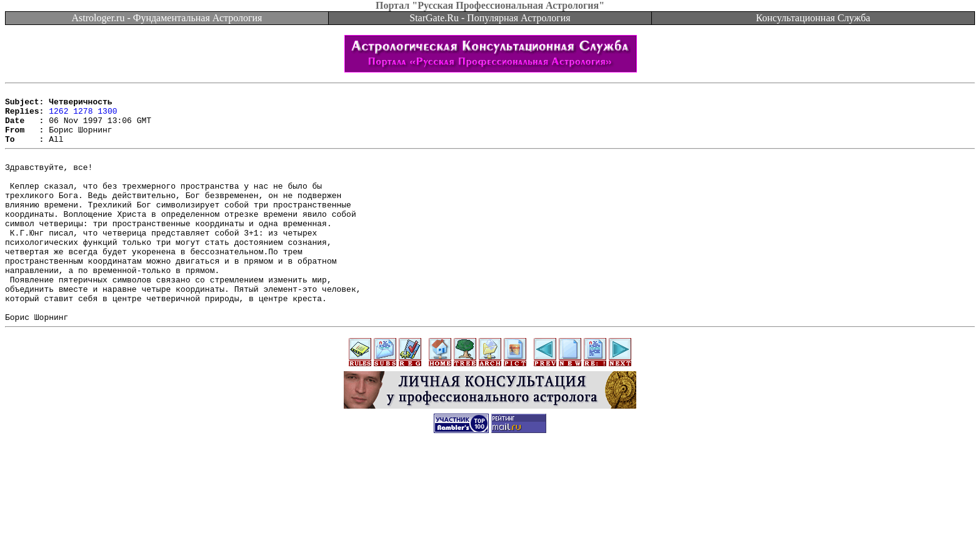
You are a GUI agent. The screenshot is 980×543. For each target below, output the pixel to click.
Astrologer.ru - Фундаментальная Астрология (167, 18)
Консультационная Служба (813, 18)
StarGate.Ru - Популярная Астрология (490, 18)
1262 (58, 116)
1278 (83, 116)
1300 (107, 116)
